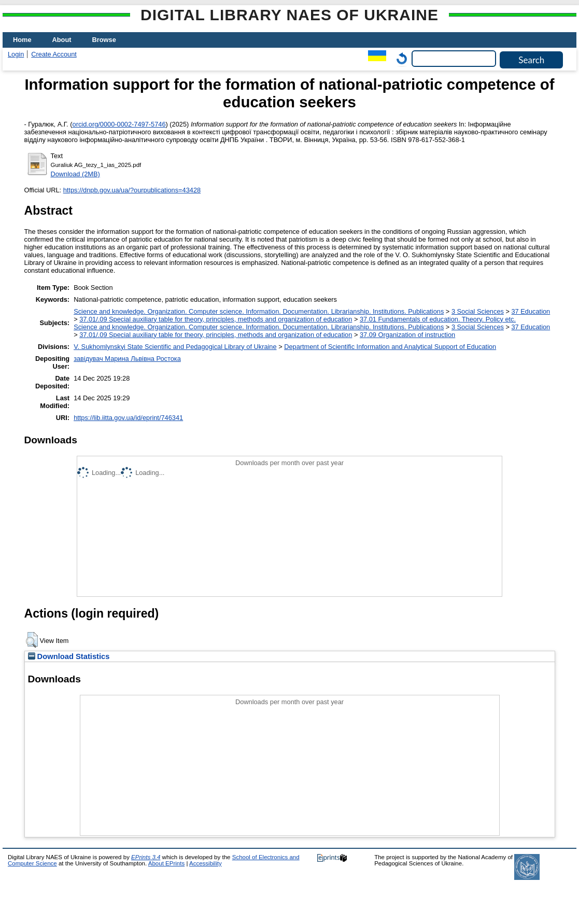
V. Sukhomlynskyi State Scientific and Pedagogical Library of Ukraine (175, 347)
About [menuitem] (62, 40)
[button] (32, 640)
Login (16, 54)
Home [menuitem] (22, 40)
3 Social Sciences (478, 311)
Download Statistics (69, 656)
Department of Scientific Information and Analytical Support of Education (390, 347)
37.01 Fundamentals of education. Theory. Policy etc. (438, 319)
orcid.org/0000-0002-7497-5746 (119, 124)
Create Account (54, 54)
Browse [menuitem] (104, 40)
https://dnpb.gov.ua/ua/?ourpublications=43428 (132, 190)
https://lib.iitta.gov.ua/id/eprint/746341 (128, 418)
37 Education (531, 311)
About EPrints (166, 863)
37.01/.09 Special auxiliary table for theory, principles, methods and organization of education (216, 319)
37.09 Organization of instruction (407, 335)
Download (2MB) (75, 174)
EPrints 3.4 (146, 857)
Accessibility (206, 863)
